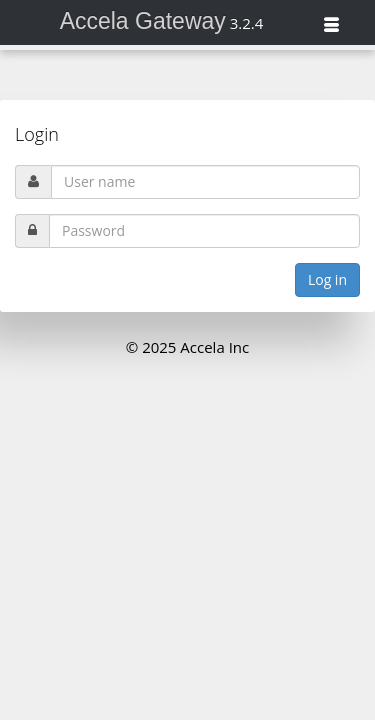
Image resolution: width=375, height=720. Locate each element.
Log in (327, 279)
